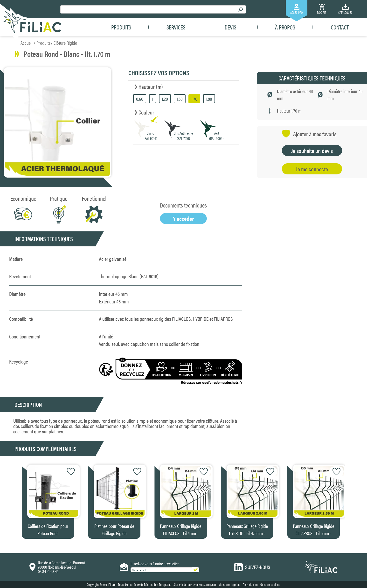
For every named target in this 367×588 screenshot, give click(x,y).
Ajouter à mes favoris (309, 134)
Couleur (146, 112)
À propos (285, 27)
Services (176, 27)
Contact (340, 27)
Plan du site (250, 584)
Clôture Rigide (65, 43)
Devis (230, 27)
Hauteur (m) (151, 86)
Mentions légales (229, 584)
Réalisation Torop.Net (157, 584)
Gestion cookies (270, 584)
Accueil (27, 43)
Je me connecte (312, 169)
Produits (121, 27)
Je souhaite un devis (312, 151)
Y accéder (183, 218)
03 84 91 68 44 (48, 571)
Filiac (112, 584)
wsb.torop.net (208, 584)
